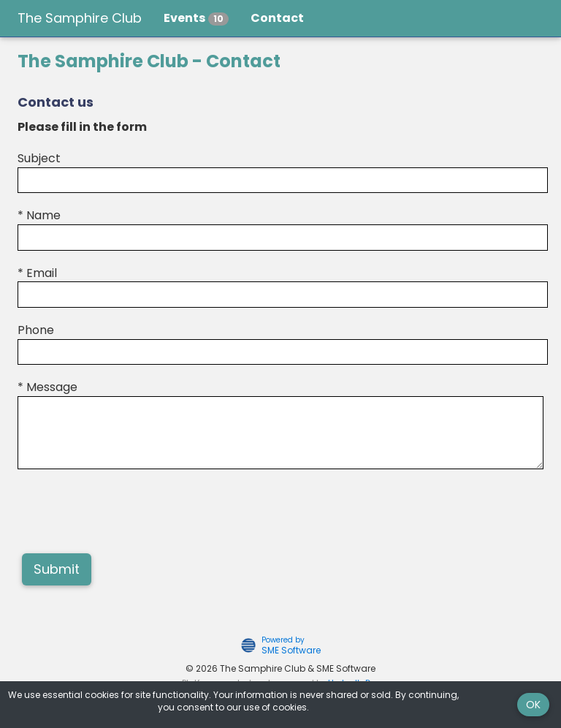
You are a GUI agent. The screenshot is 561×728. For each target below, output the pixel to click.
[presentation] (129, 513)
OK (533, 705)
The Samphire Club (80, 18)
